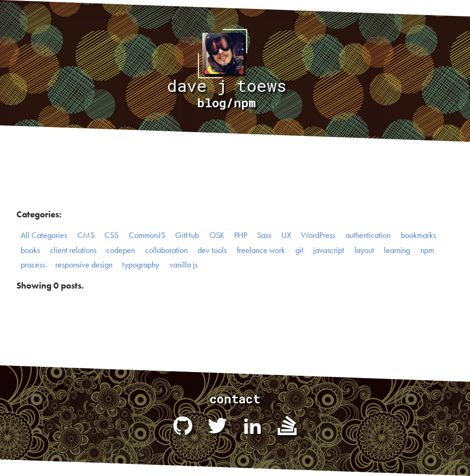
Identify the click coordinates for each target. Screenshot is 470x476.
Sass (264, 235)
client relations (73, 250)
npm (427, 250)
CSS (111, 235)
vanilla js (184, 265)
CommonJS (147, 235)
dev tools (212, 250)
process (33, 265)
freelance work (261, 250)
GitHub (187, 235)
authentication (368, 235)
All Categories (44, 235)
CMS (86, 235)
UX (286, 235)
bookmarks (418, 235)
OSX (217, 235)
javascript (329, 250)
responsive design (84, 265)
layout (364, 250)
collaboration (166, 250)
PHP (241, 235)
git (299, 250)
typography (141, 265)
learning (397, 250)
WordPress (318, 235)
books (30, 250)
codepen (121, 250)
